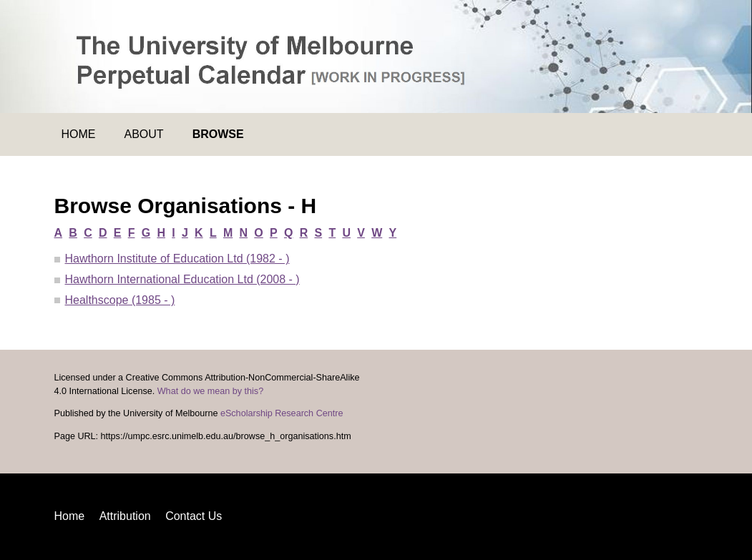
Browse (218, 134)
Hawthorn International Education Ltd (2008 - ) (182, 279)
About (144, 134)
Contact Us (194, 516)
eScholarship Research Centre (282, 413)
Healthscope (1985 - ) (120, 300)
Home (79, 134)
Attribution (125, 516)
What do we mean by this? (210, 391)
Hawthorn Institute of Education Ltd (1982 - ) (177, 259)
